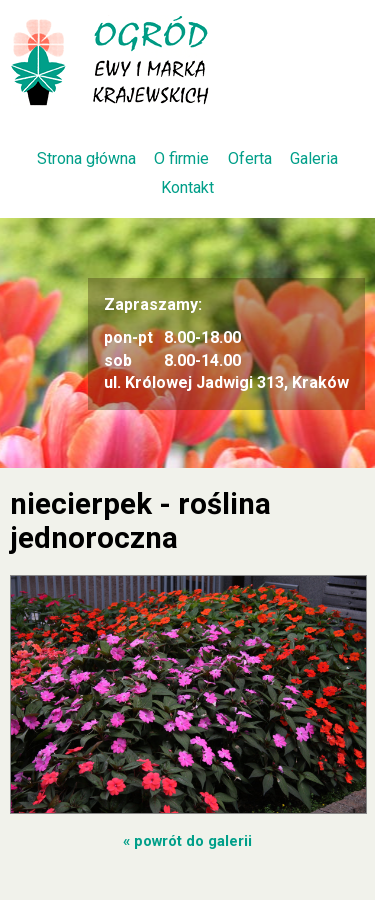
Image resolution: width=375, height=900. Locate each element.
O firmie (181, 158)
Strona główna (86, 158)
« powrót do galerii (187, 841)
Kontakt (187, 187)
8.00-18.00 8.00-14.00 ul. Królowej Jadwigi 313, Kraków (226, 343)
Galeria (314, 158)
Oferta (250, 158)
